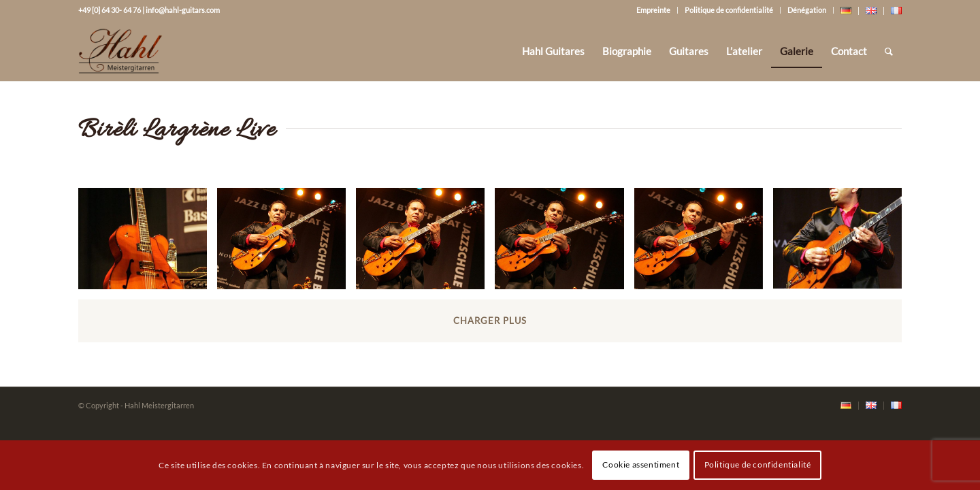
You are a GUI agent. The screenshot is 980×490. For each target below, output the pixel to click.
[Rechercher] (889, 51)
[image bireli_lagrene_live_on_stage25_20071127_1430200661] (148, 243)
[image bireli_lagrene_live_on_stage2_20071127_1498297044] (425, 243)
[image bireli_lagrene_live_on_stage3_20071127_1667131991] (564, 243)
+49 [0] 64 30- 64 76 (110, 10)
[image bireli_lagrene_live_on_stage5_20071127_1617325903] (843, 243)
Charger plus (490, 321)
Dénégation (807, 10)
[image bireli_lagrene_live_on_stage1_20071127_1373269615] (287, 243)
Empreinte (653, 10)
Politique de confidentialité (729, 10)
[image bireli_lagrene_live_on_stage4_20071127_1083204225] (704, 243)
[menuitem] (553, 51)
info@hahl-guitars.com (183, 10)
